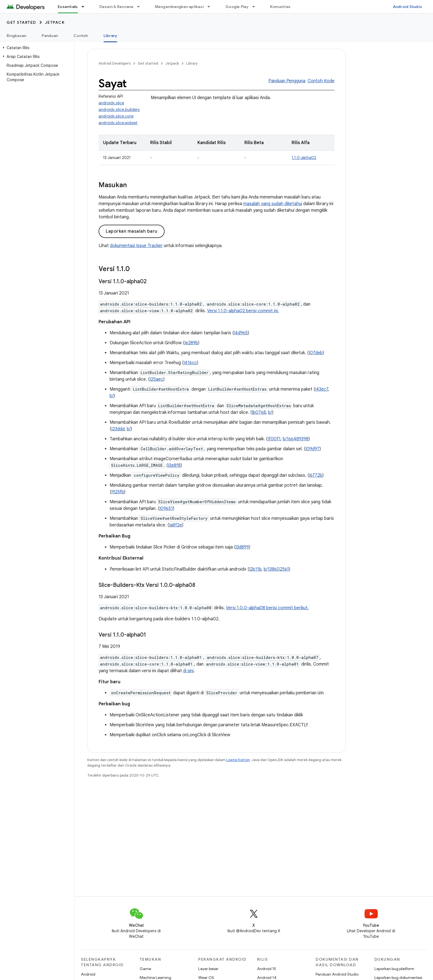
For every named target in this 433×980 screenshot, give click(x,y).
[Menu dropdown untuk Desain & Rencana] (141, 7)
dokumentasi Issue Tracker (136, 246)
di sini (188, 671)
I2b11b (255, 569)
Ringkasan (16, 36)
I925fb (118, 492)
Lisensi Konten (238, 760)
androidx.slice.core (116, 116)
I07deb (316, 353)
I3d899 (242, 547)
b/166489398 (296, 439)
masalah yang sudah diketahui (273, 204)
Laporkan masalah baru (132, 231)
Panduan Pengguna (287, 81)
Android (88, 974)
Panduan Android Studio (337, 974)
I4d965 (241, 333)
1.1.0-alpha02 (304, 158)
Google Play (237, 7)
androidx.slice (111, 103)
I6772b (316, 475)
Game (145, 969)
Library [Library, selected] (110, 36)
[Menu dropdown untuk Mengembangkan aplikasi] (211, 7)
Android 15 (267, 969)
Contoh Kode (321, 81)
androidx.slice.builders (119, 110)
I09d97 (312, 449)
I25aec (156, 379)
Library (192, 63)
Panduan (50, 36)
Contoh (81, 36)
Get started (21, 22)
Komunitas (280, 7)
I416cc (190, 363)
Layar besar (208, 969)
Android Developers (115, 63)
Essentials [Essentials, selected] (68, 7)
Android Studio (408, 7)
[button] (36, 48)
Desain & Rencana (116, 7)
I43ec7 (322, 389)
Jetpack (55, 22)
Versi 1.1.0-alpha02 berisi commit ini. (243, 311)
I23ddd (118, 429)
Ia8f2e (175, 525)
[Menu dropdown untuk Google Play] (256, 7)
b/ (112, 396)
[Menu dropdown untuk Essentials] (85, 7)
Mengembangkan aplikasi (179, 7)
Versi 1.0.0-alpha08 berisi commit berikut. (267, 608)
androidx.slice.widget (118, 123)
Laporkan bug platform (394, 969)
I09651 (166, 508)
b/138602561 (276, 569)
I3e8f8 (174, 465)
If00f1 (274, 439)
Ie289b (191, 343)
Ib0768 (259, 412)
